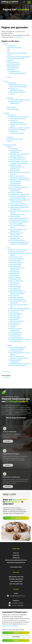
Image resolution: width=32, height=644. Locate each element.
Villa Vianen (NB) (15, 288)
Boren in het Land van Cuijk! (19, 250)
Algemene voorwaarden (15, 47)
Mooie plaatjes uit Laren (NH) (19, 205)
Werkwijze (10, 98)
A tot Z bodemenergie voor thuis (20, 100)
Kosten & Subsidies (13, 109)
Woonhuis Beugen (16, 286)
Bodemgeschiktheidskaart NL (19, 220)
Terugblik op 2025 (15, 185)
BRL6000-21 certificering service (20, 128)
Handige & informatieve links (16, 58)
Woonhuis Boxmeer (16, 290)
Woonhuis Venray (15, 272)
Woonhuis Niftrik (15, 336)
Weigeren (16, 640)
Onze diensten (12, 83)
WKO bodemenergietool (18, 240)
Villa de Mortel (14, 325)
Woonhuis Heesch (16, 261)
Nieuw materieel (15, 216)
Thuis (6, 81)
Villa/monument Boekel (17, 310)
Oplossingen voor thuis (16, 577)
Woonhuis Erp (14, 312)
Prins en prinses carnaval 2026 (19, 187)
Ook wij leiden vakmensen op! (19, 218)
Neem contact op (16, 518)
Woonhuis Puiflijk (15, 323)
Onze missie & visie (16, 581)
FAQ (8, 49)
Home (6, 44)
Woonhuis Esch (15, 275)
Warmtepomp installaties (18, 92)
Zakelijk (7, 113)
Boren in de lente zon (17, 281)
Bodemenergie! (15, 71)
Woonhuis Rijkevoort (16, 314)
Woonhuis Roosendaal (17, 259)
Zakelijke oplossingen (16, 579)
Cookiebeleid (11, 46)
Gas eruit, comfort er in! (17, 159)
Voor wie (10, 141)
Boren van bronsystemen (18, 118)
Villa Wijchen (14, 284)
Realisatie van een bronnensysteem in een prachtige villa (17, 167)
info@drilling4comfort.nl (16, 596)
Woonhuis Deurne (15, 279)
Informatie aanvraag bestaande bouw (19, 57)
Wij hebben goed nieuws (18, 158)
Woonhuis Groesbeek (17, 297)
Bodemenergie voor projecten (19, 117)
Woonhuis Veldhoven (17, 262)
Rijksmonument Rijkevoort (18, 73)
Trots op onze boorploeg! (18, 203)
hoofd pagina (18, 37)
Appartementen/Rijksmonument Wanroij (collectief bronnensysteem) (20, 181)
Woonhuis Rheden (16, 264)
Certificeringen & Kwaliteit (15, 139)
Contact (10, 77)
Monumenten (11, 69)
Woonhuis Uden (15, 283)
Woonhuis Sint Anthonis (17, 299)
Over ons (7, 371)
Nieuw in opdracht (16, 277)
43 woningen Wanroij (16, 338)
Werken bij (10, 60)
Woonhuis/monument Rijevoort (20, 308)
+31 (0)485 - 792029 (16, 603)
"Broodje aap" (14, 148)
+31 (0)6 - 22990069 (16, 605)
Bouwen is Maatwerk (16, 192)
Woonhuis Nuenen (16, 317)
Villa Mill (13, 327)
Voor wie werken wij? (16, 584)
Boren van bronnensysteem (19, 87)
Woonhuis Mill (14, 295)
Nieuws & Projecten (10, 145)
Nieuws (9, 147)
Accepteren (16, 633)
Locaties (7, 377)
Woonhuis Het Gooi (16, 257)
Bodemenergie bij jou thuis (18, 85)
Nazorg (12, 94)
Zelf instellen (16, 637)
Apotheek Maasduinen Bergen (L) (20, 364)
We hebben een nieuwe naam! (19, 194)
